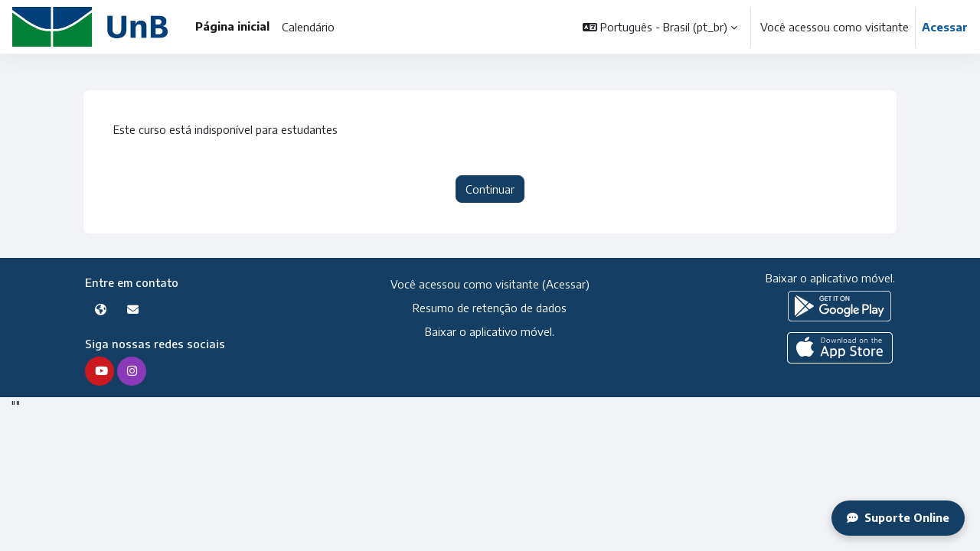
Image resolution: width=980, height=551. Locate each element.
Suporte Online (897, 518)
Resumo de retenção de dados (490, 308)
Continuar (490, 190)
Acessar (945, 27)
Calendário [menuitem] (308, 27)
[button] (660, 27)
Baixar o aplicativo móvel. (490, 331)
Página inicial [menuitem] (232, 26)
